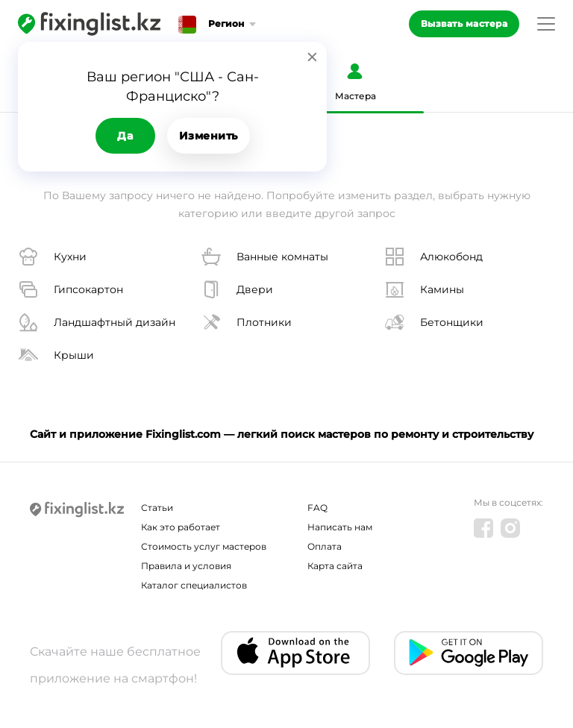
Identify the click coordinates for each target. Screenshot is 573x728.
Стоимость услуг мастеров (204, 546)
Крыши (56, 355)
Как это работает (181, 527)
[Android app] (469, 653)
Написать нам (340, 527)
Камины (424, 289)
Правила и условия (186, 566)
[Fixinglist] (89, 24)
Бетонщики (434, 322)
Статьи (157, 508)
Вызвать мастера (464, 23)
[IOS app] (295, 653)
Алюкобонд (433, 257)
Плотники (246, 322)
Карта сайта (335, 566)
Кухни (52, 257)
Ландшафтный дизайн (97, 322)
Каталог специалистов (194, 585)
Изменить (209, 136)
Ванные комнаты (264, 257)
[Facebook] (483, 528)
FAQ (317, 508)
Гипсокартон (71, 289)
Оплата (325, 546)
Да (125, 136)
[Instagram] (510, 528)
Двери (237, 289)
